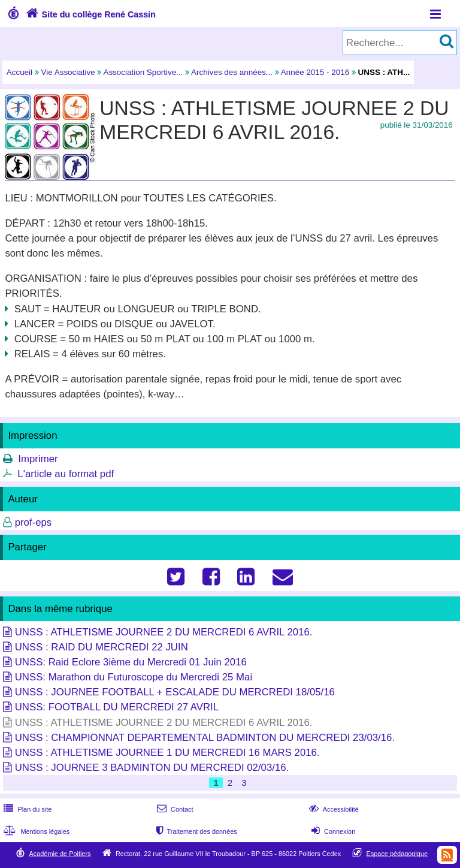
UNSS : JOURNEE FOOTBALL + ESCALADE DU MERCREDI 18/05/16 (175, 692)
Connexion (332, 831)
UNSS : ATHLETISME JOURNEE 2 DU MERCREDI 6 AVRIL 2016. (164, 632)
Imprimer (38, 459)
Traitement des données (196, 831)
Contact (174, 809)
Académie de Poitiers (60, 854)
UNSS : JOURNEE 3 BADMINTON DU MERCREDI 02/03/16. (152, 768)
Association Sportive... (143, 72)
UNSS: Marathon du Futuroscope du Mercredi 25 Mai (134, 677)
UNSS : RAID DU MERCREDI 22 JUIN (102, 647)
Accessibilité (333, 809)
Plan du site (26, 809)
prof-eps (34, 522)
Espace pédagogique (397, 854)
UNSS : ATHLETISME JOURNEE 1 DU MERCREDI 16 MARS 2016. (167, 753)
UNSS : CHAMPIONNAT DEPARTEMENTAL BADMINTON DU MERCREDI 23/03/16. (205, 738)
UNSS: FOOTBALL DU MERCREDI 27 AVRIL (117, 707)
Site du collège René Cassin (90, 14)
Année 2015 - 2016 (315, 72)
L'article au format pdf (66, 474)
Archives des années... (232, 72)
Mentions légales (35, 831)
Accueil (19, 72)
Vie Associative (68, 72)
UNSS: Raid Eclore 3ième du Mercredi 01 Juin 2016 (131, 662)
